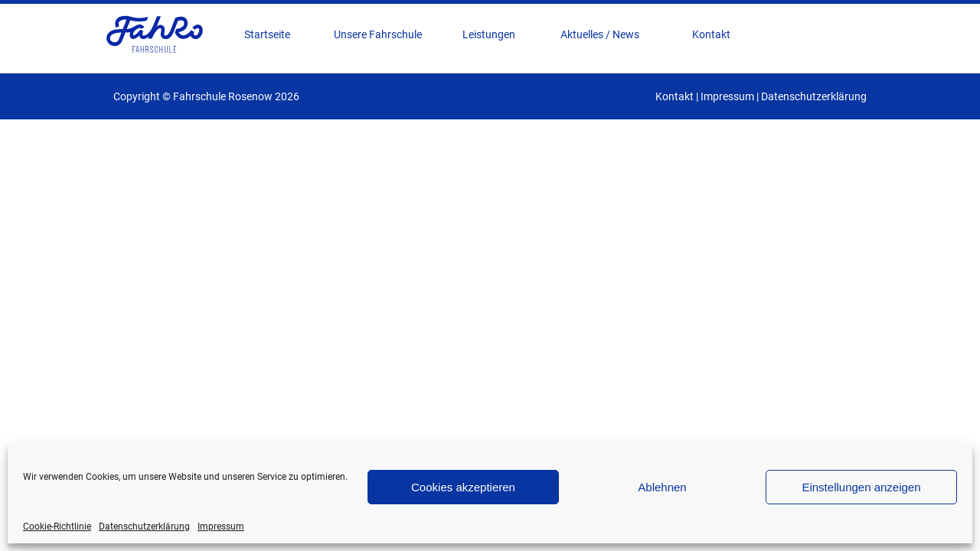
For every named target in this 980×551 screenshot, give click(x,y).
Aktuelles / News (600, 34)
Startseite (267, 34)
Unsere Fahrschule (378, 34)
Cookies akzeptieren (463, 487)
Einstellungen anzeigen (861, 487)
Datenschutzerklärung (144, 527)
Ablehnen (662, 487)
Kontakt (711, 34)
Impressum (221, 527)
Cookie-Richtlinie (57, 527)
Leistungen (489, 34)
